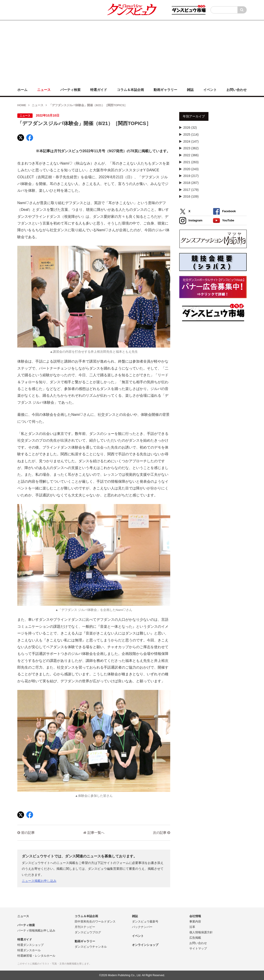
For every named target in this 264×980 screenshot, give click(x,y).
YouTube (224, 221)
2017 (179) (191, 190)
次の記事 (162, 833)
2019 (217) (191, 176)
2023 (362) (191, 148)
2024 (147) (191, 141)
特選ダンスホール (29, 950)
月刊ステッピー (85, 927)
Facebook (224, 211)
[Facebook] (30, 138)
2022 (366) (191, 155)
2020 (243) (191, 169)
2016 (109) (191, 196)
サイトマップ (198, 948)
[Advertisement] (132, 52)
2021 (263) (191, 162)
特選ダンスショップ (30, 945)
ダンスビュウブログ (88, 932)
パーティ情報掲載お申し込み (36, 930)
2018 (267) (191, 183)
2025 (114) (191, 134)
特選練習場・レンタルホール (36, 956)
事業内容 (195, 922)
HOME (22, 105)
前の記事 (26, 833)
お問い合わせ (198, 943)
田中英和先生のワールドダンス (95, 922)
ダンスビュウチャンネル (91, 947)
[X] (21, 138)
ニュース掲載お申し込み (39, 881)
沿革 (192, 927)
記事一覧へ (94, 833)
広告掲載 (195, 938)
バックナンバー (142, 927)
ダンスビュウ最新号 (145, 922)
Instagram (191, 221)
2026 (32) (190, 128)
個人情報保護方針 (201, 932)
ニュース (38, 105)
